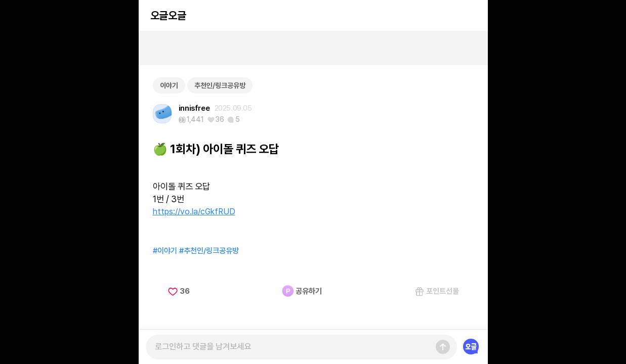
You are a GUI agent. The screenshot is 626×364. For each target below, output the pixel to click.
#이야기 (165, 251)
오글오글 (168, 15)
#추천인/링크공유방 (209, 251)
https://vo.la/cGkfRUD (194, 211)
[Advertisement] (313, 48)
